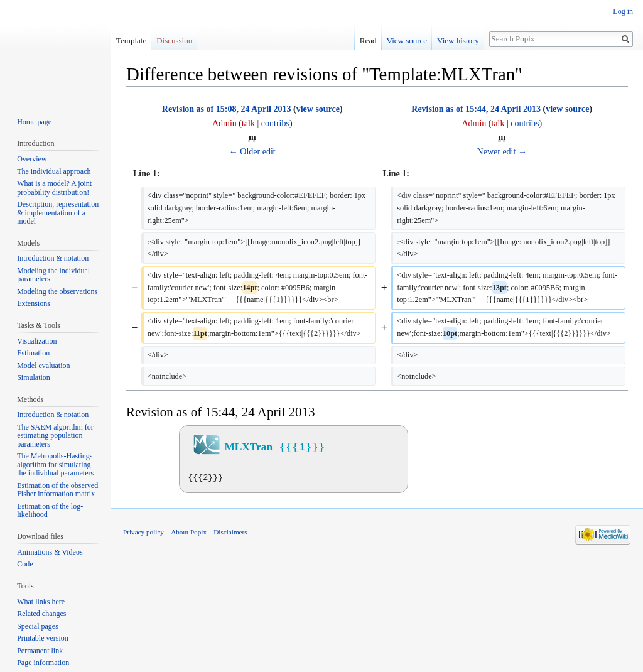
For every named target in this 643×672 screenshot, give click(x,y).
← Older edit (252, 152)
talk (248, 123)
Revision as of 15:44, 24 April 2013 (476, 109)
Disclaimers (230, 532)
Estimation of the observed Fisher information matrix (57, 490)
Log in (623, 11)
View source (407, 41)
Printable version (43, 638)
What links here (41, 602)
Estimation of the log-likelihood (50, 511)
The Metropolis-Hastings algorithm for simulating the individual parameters (55, 464)
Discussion (174, 41)
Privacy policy (143, 532)
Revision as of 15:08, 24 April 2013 (227, 109)
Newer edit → (502, 152)
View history (458, 41)
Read (368, 41)
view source (318, 109)
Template (131, 41)
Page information (43, 663)
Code (25, 564)
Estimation (33, 353)
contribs (275, 123)
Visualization (37, 341)
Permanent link (40, 651)
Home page (34, 122)
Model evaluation (43, 366)
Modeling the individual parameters (53, 275)
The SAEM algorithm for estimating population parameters (55, 436)
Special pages (38, 626)
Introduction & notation (53, 258)
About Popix (189, 532)
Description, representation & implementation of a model (58, 213)
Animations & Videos (50, 552)
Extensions (34, 303)
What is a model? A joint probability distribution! (54, 188)
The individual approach (54, 171)
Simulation (34, 377)
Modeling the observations (57, 291)
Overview (32, 159)
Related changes (41, 614)
